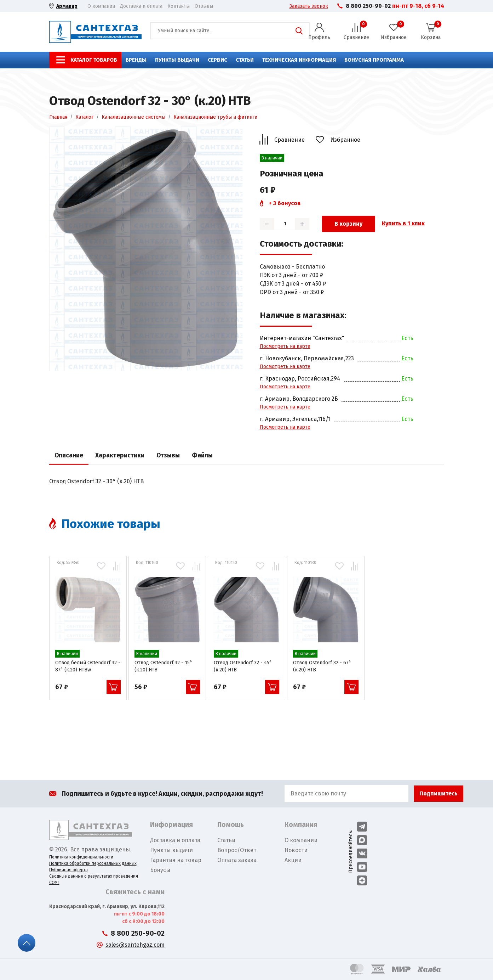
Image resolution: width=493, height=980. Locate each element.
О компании (101, 6)
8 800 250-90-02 (368, 6)
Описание (69, 455)
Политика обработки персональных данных (93, 863)
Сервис (217, 60)
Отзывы (204, 6)
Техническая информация (299, 60)
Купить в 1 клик (403, 223)
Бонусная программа (374, 60)
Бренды (136, 60)
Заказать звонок (309, 6)
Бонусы (160, 870)
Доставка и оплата (141, 6)
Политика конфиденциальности (81, 857)
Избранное (345, 140)
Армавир (67, 6)
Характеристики (120, 455)
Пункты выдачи (177, 60)
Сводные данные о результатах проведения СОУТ (94, 879)
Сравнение (290, 140)
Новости (296, 850)
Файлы (202, 455)
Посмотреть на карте (285, 346)
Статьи (245, 60)
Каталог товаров (94, 60)
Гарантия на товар (176, 860)
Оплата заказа (237, 860)
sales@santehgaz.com (135, 945)
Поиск (299, 31)
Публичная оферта (68, 870)
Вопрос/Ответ (237, 850)
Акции (293, 860)
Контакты (179, 6)
